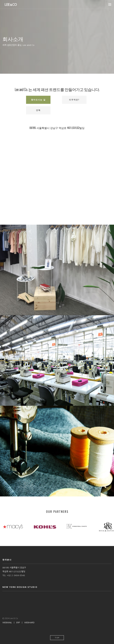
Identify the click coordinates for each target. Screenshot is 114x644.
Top (57, 638)
